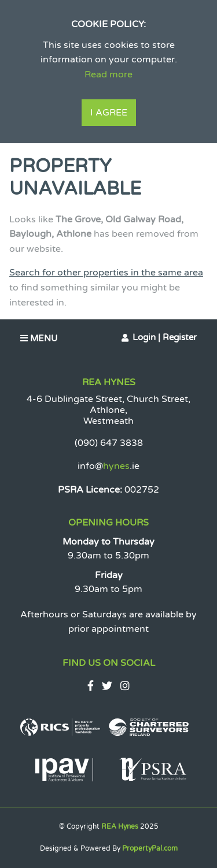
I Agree (109, 113)
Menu (39, 338)
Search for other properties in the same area (106, 273)
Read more (108, 74)
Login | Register (165, 337)
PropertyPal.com (150, 848)
